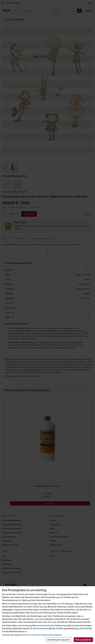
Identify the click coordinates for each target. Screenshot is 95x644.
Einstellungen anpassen (59, 640)
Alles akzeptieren (83, 640)
